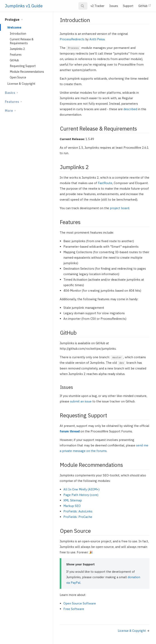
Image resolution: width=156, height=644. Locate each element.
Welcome (14, 27)
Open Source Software (80, 603)
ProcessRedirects (72, 39)
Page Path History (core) (81, 495)
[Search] (83, 6)
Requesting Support (23, 66)
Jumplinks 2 (17, 49)
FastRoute (105, 183)
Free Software (74, 609)
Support (128, 6)
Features (16, 54)
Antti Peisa (97, 39)
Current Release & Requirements (22, 41)
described (130, 109)
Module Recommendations (27, 72)
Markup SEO (72, 506)
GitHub (145, 6)
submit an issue (81, 401)
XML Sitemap (73, 500)
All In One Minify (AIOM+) (81, 489)
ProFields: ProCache (78, 517)
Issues (114, 6)
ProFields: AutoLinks (78, 511)
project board (120, 208)
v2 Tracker (97, 6)
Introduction (18, 34)
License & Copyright (21, 84)
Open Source (18, 77)
